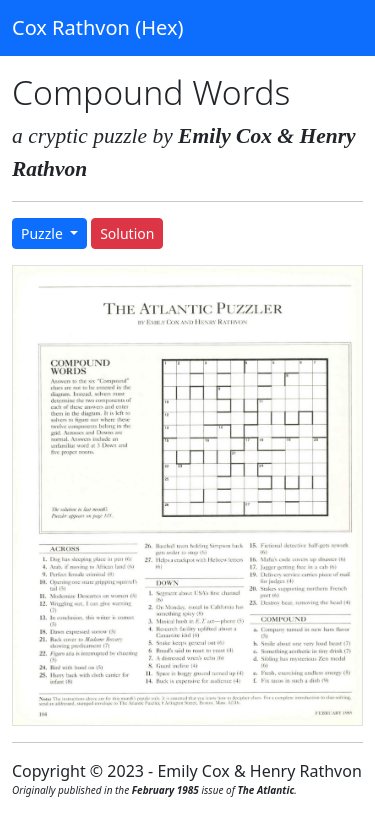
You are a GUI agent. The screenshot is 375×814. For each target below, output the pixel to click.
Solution (127, 233)
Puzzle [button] (43, 233)
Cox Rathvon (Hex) (97, 27)
